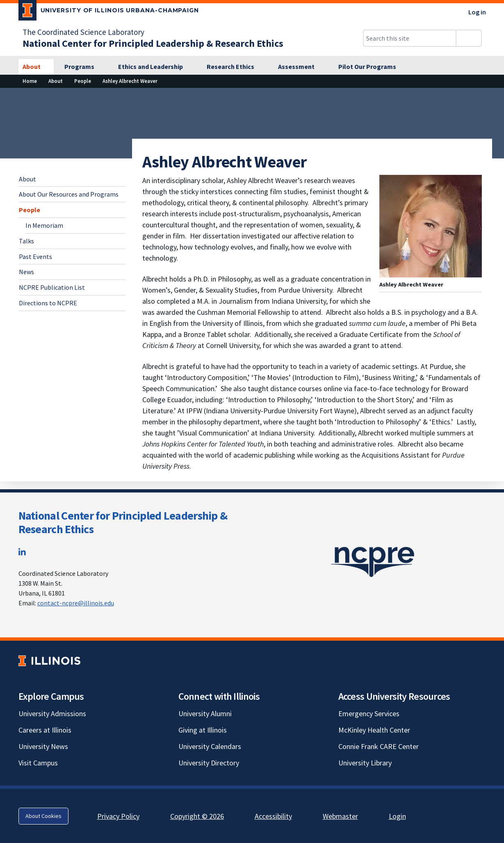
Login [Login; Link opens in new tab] (397, 816)
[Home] (30, 81)
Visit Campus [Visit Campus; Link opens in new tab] (38, 763)
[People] (83, 81)
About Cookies (43, 816)
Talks (26, 241)
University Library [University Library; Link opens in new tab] (365, 763)
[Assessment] (301, 67)
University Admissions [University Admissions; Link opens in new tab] (52, 714)
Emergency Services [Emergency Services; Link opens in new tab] (369, 714)
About (27, 179)
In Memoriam (44, 225)
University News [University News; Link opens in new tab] (43, 746)
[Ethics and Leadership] (155, 67)
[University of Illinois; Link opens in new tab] (49, 661)
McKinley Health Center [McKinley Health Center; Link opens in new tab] (374, 730)
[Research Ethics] (235, 67)
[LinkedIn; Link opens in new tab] (22, 552)
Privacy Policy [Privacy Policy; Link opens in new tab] (118, 816)
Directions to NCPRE (48, 303)
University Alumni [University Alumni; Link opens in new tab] (205, 714)
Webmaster (340, 816)
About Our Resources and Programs (69, 194)
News (26, 272)
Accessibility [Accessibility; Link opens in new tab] (273, 816)
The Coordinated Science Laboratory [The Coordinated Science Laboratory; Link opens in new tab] (83, 32)
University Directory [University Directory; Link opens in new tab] (209, 763)
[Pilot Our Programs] (372, 67)
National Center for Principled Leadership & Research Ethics (123, 522)
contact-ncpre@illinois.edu (76, 603)
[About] (36, 67)
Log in (477, 12)
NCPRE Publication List (52, 287)
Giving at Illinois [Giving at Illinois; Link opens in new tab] (203, 730)
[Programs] (84, 67)
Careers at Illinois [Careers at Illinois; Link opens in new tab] (45, 730)
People (30, 210)
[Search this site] (410, 38)
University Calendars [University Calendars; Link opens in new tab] (210, 746)
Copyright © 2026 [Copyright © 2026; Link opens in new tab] (197, 816)
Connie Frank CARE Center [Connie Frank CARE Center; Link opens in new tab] (379, 746)
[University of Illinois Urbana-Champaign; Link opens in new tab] (109, 12)
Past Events (35, 257)
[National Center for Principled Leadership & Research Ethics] (153, 43)
